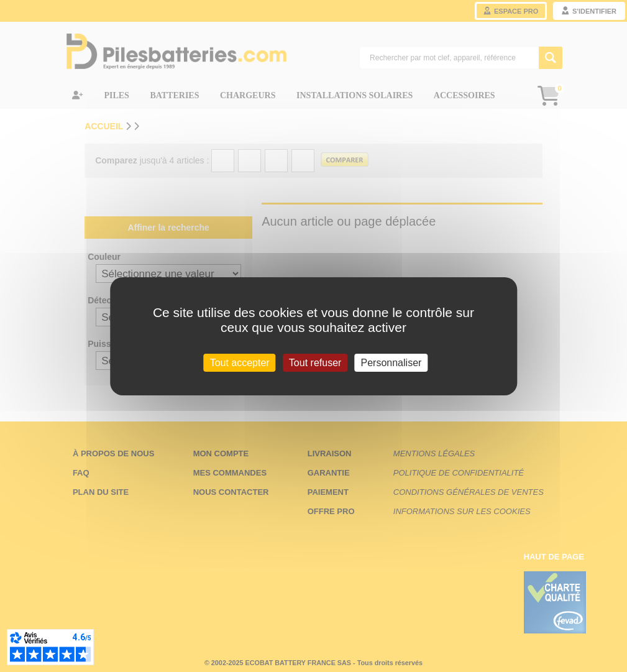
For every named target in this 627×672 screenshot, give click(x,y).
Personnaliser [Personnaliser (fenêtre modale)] (391, 362)
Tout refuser (315, 362)
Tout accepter (240, 362)
